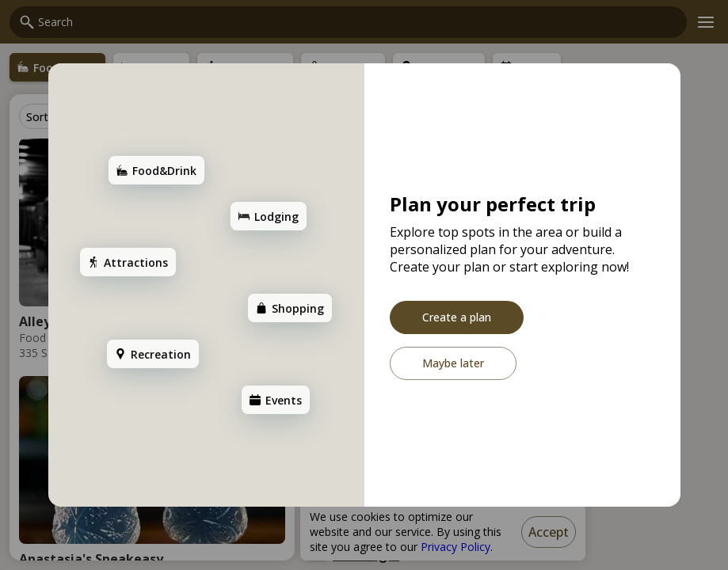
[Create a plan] (457, 317)
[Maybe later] (453, 363)
